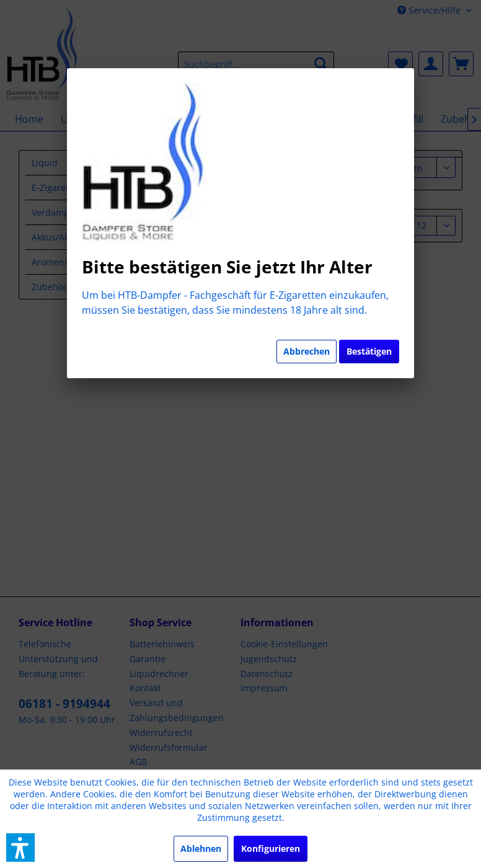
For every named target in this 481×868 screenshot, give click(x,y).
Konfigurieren (271, 848)
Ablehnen (201, 848)
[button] (20, 848)
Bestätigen (369, 351)
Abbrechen (307, 351)
